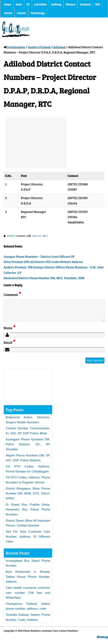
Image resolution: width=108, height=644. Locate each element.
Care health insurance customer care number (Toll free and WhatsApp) (28, 597)
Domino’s (85, 4)
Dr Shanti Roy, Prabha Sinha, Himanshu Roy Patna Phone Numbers (28, 514)
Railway (56, 4)
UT (28, 4)
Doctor (8, 13)
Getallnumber (16, 47)
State (19, 4)
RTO (98, 4)
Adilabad (59, 47)
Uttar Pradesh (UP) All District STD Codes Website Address (43, 262)
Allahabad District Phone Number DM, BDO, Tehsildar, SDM (44, 278)
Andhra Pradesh (39, 47)
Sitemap (102, 641)
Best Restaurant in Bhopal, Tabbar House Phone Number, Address (28, 581)
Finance (71, 4)
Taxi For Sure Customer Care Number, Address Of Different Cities (28, 541)
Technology (38, 13)
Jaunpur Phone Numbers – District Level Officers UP (39, 257)
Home (8, 4)
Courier (21, 13)
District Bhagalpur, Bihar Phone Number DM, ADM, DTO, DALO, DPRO (28, 498)
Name (9, 332)
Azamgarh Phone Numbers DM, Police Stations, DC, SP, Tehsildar (28, 449)
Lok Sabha (41, 4)
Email (9, 347)
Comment (12, 295)
